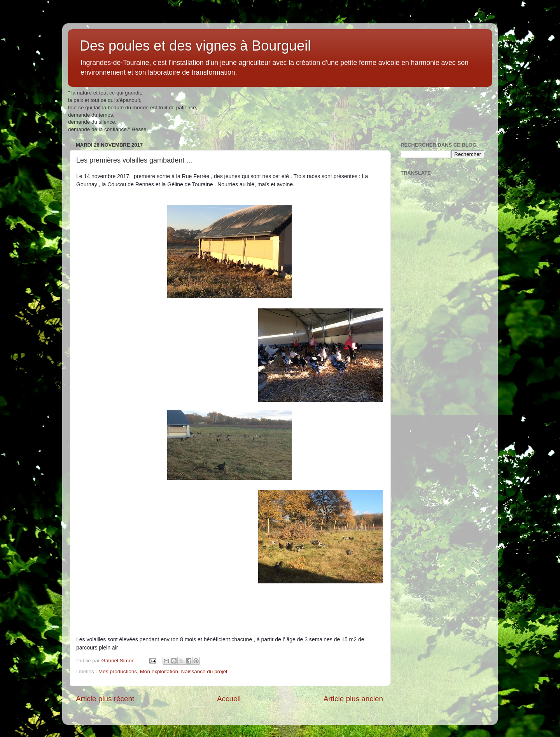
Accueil (229, 699)
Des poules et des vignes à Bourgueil (195, 46)
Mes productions (118, 671)
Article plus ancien (353, 699)
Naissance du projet (204, 671)
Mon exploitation (159, 671)
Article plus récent (105, 699)
